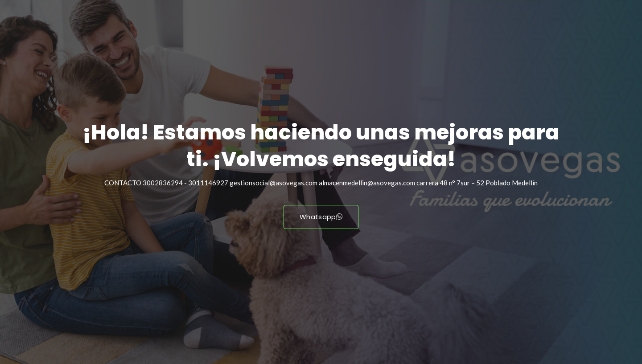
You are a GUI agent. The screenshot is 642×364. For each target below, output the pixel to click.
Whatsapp (321, 217)
